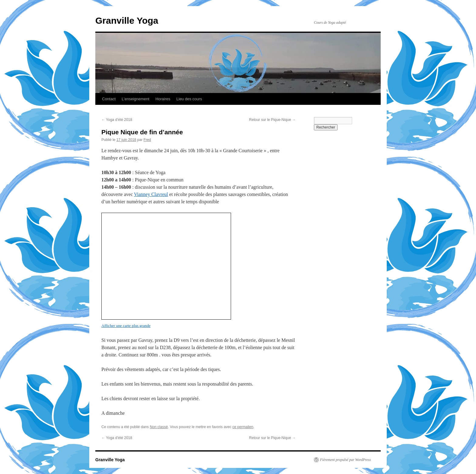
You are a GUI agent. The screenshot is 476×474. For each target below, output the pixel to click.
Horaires (163, 99)
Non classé (159, 427)
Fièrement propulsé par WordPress (345, 460)
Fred (147, 140)
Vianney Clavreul (151, 194)
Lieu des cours (189, 99)
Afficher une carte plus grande (126, 326)
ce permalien (243, 427)
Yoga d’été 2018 (117, 120)
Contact (109, 99)
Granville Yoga (127, 21)
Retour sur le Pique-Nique (272, 120)
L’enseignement (136, 99)
